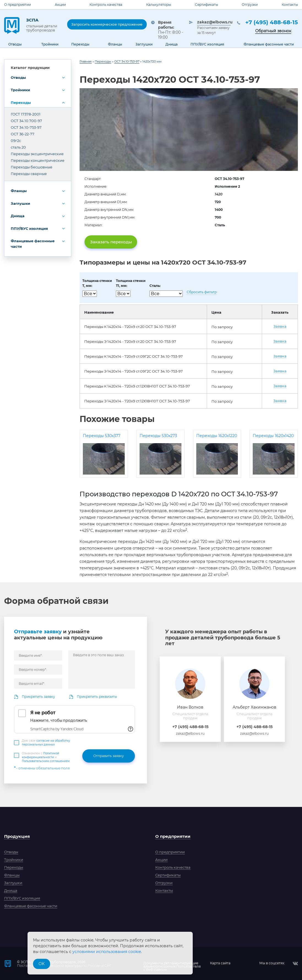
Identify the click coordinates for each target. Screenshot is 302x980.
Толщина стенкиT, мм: (97, 283)
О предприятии (17, 5)
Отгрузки (250, 5)
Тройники (20, 90)
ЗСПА (43, 25)
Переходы (21, 103)
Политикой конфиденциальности (40, 755)
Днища (18, 216)
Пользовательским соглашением (46, 761)
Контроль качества (106, 5)
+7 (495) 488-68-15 (272, 22)
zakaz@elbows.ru (214, 22)
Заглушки (20, 203)
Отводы (18, 77)
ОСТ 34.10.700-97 (26, 121)
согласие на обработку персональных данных (46, 743)
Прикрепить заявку (38, 697)
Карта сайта (220, 963)
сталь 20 (18, 147)
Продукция (17, 836)
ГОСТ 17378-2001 (26, 114)
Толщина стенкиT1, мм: (131, 283)
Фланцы (19, 191)
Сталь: (155, 286)
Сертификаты (206, 5)
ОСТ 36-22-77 (23, 134)
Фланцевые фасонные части (33, 244)
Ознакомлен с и (46, 757)
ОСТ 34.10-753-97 (26, 127)
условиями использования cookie (107, 952)
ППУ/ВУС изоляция (29, 228)
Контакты (290, 5)
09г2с (16, 141)
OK (42, 964)
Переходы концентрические (38, 160)
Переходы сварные (29, 174)
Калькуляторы (159, 5)
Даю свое (46, 743)
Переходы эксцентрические (37, 154)
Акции (60, 5)
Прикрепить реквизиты (97, 697)
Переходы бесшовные (32, 167)
